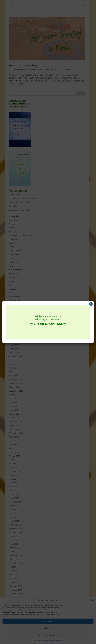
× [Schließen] (91, 304)
